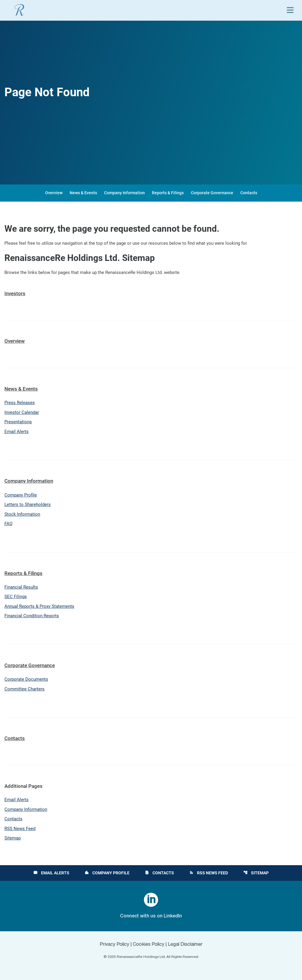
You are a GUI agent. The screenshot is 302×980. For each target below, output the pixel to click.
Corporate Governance (212, 193)
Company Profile (21, 495)
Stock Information (22, 514)
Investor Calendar (22, 412)
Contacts (249, 193)
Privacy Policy (114, 945)
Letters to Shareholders (28, 504)
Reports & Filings (168, 193)
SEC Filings (16, 597)
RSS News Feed (20, 829)
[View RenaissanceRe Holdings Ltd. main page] (19, 10)
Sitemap (13, 838)
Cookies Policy (148, 945)
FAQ (8, 524)
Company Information (124, 193)
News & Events (83, 193)
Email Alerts (17, 432)
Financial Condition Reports (32, 616)
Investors (15, 293)
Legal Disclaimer (185, 945)
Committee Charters (24, 689)
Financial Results (21, 587)
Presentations (18, 422)
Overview (54, 193)
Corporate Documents (26, 679)
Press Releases (20, 403)
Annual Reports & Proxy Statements (39, 606)
